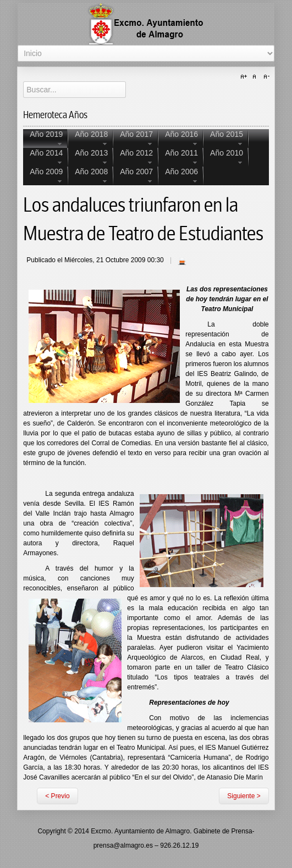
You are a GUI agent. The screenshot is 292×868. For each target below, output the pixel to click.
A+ (245, 77)
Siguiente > (244, 796)
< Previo (57, 796)
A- (265, 77)
